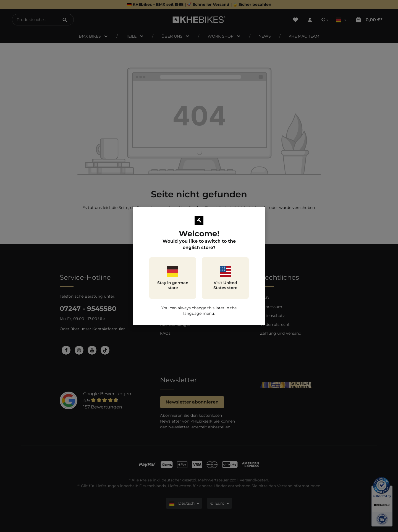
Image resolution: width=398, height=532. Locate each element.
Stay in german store (173, 278)
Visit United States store (225, 278)
